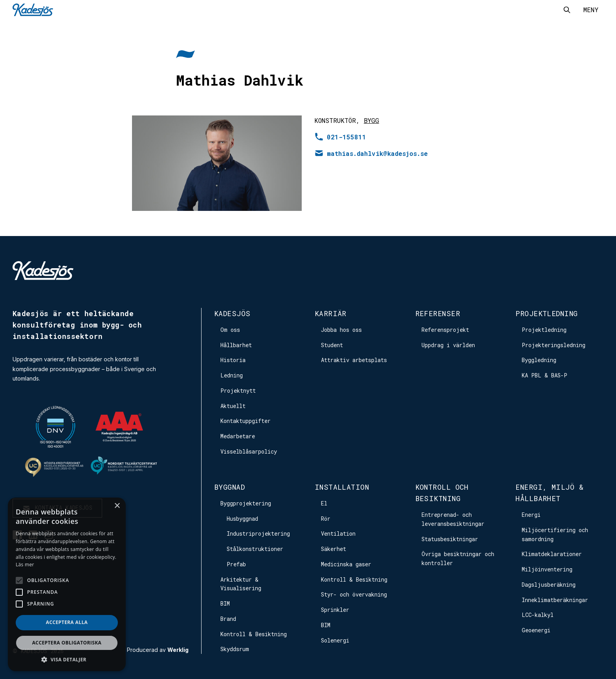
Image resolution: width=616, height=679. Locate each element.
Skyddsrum (235, 649)
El (324, 503)
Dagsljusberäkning (549, 585)
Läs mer (25, 565)
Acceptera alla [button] (67, 622)
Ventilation (338, 533)
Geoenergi (536, 630)
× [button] (117, 506)
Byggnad (229, 487)
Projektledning (546, 313)
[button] (67, 660)
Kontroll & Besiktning (254, 634)
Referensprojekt (445, 330)
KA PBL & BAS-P (544, 375)
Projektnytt (238, 391)
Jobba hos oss (341, 330)
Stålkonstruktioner (255, 549)
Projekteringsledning (554, 345)
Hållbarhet (236, 345)
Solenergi (335, 640)
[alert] (67, 584)
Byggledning (539, 360)
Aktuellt (233, 406)
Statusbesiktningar (450, 539)
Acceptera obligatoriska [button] (67, 643)
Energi (531, 515)
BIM (225, 603)
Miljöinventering (547, 569)
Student (332, 345)
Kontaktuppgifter (246, 421)
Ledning (232, 375)
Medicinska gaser (346, 564)
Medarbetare (238, 436)
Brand (228, 619)
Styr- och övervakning (354, 594)
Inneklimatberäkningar (555, 600)
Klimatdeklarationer (552, 554)
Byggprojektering (246, 503)
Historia (233, 360)
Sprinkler (335, 610)
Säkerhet (334, 549)
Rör (326, 519)
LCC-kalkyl (538, 615)
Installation (342, 487)
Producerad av (158, 650)
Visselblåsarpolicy (249, 451)
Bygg (371, 120)
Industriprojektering (258, 533)
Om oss (230, 330)
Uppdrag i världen (448, 345)
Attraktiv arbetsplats (354, 360)
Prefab (236, 564)
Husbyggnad (242, 519)
